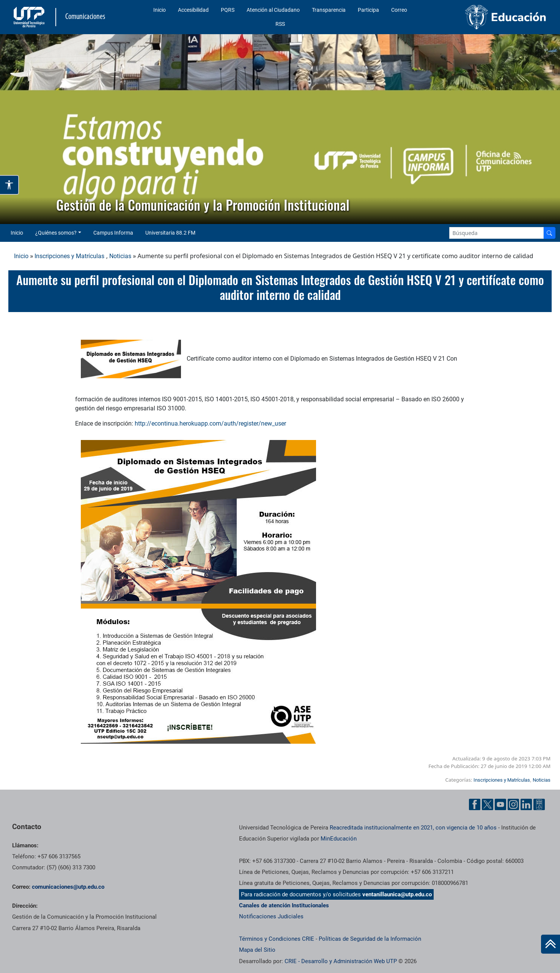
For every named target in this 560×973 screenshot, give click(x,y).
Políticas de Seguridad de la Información (370, 939)
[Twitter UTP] (488, 804)
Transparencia (329, 10)
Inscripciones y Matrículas (69, 256)
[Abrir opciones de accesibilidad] (9, 185)
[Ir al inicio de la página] (551, 944)
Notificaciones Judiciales (271, 916)
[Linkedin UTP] (526, 804)
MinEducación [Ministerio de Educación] (339, 839)
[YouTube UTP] (500, 804)
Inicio (160, 10)
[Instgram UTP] (513, 804)
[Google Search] (497, 233)
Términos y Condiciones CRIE (277, 939)
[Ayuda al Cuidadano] (539, 804)
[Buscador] (549, 233)
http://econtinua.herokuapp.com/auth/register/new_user (210, 423)
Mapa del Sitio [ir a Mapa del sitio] (257, 950)
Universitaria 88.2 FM (170, 233)
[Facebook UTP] (475, 804)
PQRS (228, 10)
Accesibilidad (193, 10)
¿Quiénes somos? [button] (56, 233)
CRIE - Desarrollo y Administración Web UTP (341, 961)
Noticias (120, 256)
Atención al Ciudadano (273, 10)
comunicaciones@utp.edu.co (68, 887)
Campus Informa (113, 233)
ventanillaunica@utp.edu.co (397, 894)
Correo (399, 10)
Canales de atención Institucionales (284, 905)
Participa (368, 10)
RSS (280, 24)
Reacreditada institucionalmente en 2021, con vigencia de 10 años (413, 828)
